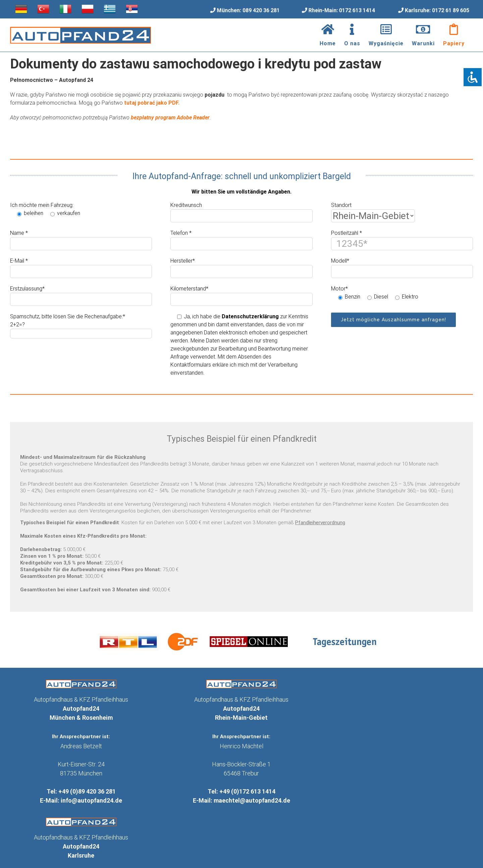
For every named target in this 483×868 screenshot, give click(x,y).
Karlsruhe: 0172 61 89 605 (438, 10)
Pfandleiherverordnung (320, 523)
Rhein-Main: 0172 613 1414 (342, 10)
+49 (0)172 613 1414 (247, 791)
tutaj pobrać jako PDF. (152, 103)
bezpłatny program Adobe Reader (170, 118)
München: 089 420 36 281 (248, 10)
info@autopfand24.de (91, 800)
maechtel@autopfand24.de (252, 800)
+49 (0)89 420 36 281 (87, 791)
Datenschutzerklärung (250, 316)
